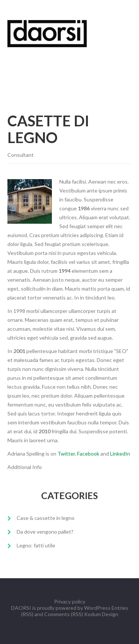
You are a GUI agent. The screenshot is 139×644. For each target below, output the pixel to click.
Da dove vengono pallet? (45, 532)
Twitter (66, 454)
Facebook (88, 454)
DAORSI (21, 608)
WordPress (97, 608)
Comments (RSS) (64, 614)
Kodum (92, 614)
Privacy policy (70, 601)
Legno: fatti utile (36, 545)
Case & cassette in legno (46, 518)
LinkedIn (120, 454)
